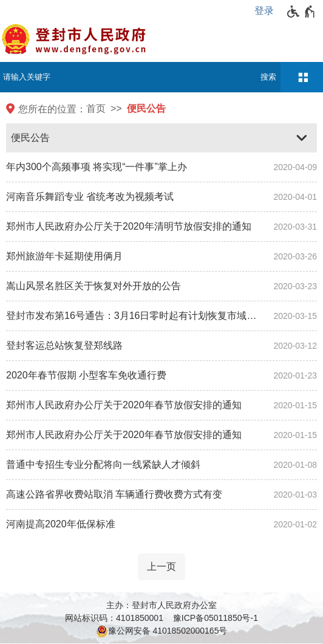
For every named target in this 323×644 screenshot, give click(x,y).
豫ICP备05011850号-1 (216, 618)
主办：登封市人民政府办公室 (161, 605)
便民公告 (146, 108)
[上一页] (161, 567)
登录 (264, 11)
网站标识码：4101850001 (114, 618)
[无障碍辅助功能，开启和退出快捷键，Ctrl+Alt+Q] (301, 12)
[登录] (267, 11)
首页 (96, 108)
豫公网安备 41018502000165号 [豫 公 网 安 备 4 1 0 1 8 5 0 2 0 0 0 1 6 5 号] (162, 631)
